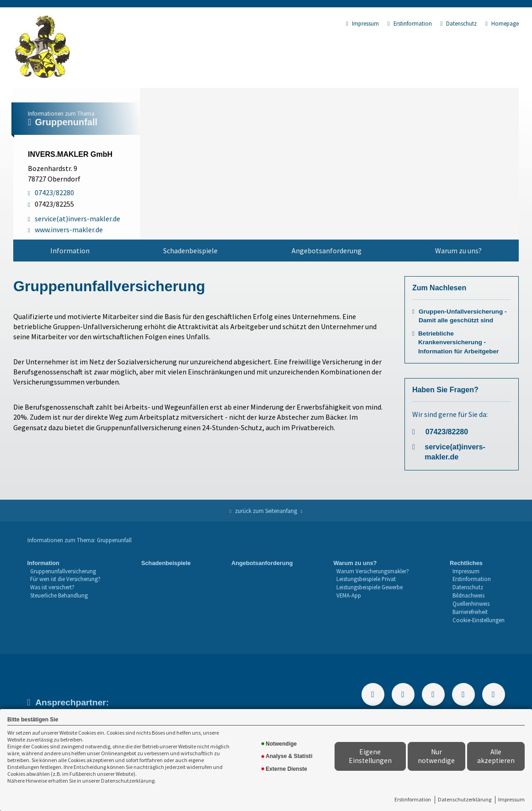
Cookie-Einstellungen (479, 620)
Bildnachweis (468, 595)
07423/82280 (447, 432)
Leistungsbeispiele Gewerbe (370, 587)
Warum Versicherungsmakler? (373, 571)
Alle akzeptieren (496, 756)
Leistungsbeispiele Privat (366, 579)
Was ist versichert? (52, 587)
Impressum (511, 799)
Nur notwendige (436, 756)
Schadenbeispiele (190, 251)
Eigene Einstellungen (370, 756)
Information (70, 251)
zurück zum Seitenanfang (266, 511)
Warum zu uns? (458, 251)
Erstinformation (413, 799)
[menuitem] (70, 251)
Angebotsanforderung (327, 251)
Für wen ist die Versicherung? (65, 579)
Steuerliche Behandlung (59, 595)
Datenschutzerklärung (465, 799)
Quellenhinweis (471, 603)
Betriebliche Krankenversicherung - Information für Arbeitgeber (458, 342)
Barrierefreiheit (470, 612)
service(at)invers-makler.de (455, 452)
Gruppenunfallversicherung (63, 571)
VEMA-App (349, 595)
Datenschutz (459, 23)
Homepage (502, 23)
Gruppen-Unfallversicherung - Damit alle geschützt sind (463, 316)
